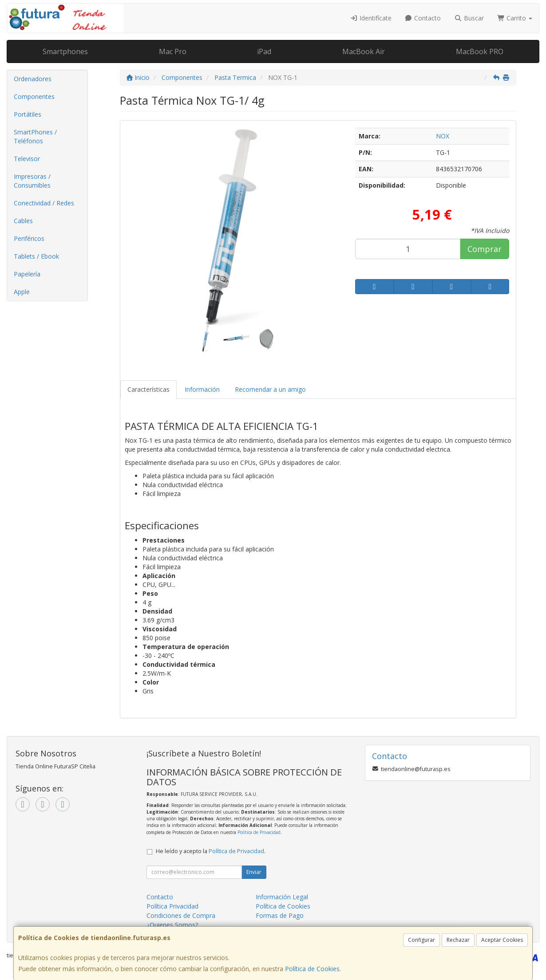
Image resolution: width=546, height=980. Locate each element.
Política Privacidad (172, 906)
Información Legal (282, 897)
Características (148, 389)
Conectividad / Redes (44, 203)
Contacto (423, 18)
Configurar (421, 940)
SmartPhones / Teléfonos (35, 136)
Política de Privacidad (259, 832)
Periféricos (29, 238)
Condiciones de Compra (181, 915)
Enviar (254, 872)
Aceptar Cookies (502, 940)
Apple (22, 292)
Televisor (27, 159)
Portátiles (28, 114)
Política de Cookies (312, 969)
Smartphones (65, 51)
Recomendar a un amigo (270, 389)
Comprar (485, 249)
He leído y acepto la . (211, 851)
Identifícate (371, 18)
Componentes (34, 96)
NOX (443, 136)
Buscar (469, 18)
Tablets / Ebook (36, 256)
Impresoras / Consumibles (32, 181)
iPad (264, 51)
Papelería (27, 274)
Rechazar (458, 940)
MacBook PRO (480, 51)
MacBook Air (364, 51)
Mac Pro (173, 51)
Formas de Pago (280, 915)
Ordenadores (33, 79)
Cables (23, 221)
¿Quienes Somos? (172, 925)
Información (202, 389)
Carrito (515, 18)
